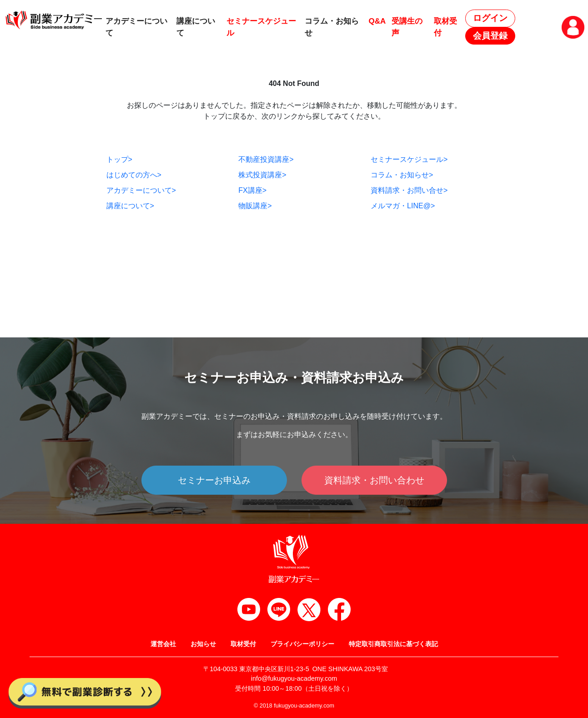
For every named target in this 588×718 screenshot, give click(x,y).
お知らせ (203, 644)
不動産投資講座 (266, 159)
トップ (119, 159)
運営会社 (163, 644)
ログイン (490, 18)
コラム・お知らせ (402, 175)
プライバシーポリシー (302, 644)
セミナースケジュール (409, 159)
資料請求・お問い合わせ (374, 480)
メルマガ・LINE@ (403, 206)
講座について (130, 206)
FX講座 (252, 190)
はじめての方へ (134, 175)
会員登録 (490, 36)
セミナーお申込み (214, 480)
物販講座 (255, 206)
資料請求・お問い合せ (409, 190)
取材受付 (243, 644)
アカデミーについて (141, 190)
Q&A (377, 21)
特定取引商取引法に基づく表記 (393, 644)
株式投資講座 (262, 175)
